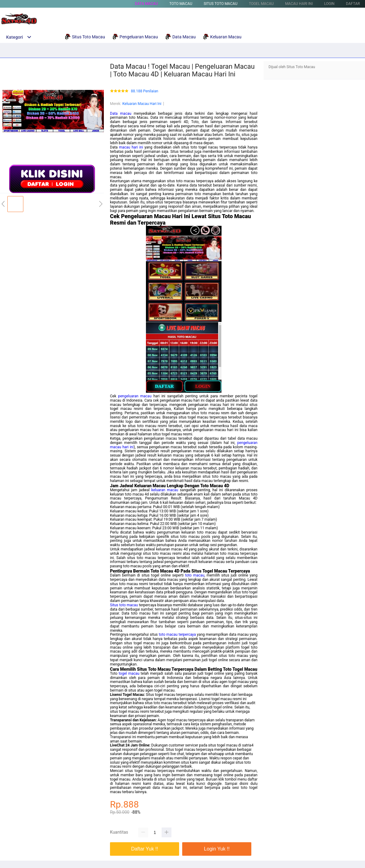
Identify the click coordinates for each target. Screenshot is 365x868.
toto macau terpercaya (177, 635)
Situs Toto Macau (221, 4)
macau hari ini (131, 147)
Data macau (121, 114)
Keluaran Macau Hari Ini (142, 104)
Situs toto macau (124, 605)
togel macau (129, 673)
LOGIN (329, 4)
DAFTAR (353, 4)
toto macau (195, 575)
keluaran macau (165, 490)
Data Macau (146, 4)
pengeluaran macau (135, 396)
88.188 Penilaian (145, 91)
